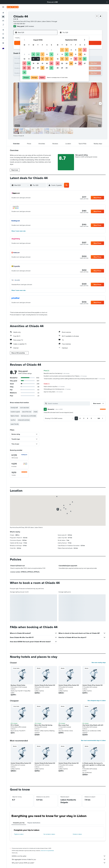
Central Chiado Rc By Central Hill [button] (45, 685)
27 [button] (38, 68)
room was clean (24, 408)
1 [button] (47, 50)
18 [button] (29, 63)
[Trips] (3, 43)
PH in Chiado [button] (15, 725)
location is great (15, 412)
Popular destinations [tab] (34, 823)
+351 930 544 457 (19, 24)
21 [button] (42, 63)
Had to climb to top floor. (54, 386)
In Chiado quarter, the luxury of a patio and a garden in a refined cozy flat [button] (94, 765)
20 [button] (38, 63)
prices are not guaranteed (47, 851)
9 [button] (51, 54)
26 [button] (33, 68)
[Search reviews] (68, 403)
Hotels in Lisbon (77, 834)
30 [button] (51, 68)
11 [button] (29, 59)
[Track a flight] (3, 34)
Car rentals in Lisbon (49, 834)
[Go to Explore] (3, 30)
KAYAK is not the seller (59, 856)
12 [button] (33, 59)
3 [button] (24, 54)
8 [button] (47, 54)
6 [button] (38, 54)
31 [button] (24, 72)
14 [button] (42, 59)
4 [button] (29, 54)
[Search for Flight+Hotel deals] (3, 25)
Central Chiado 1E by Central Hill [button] (92, 685)
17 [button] (24, 63)
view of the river (27, 412)
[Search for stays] (3, 17)
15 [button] (47, 59)
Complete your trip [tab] (19, 823)
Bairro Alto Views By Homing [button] (43, 725)
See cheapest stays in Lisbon (97, 701)
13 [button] (38, 59)
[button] (107, 2)
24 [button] (24, 68)
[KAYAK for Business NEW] (3, 38)
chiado (36, 412)
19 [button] (33, 63)
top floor (13, 420)
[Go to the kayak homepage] (13, 7)
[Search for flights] (3, 13)
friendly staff (14, 408)
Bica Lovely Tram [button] (64, 725)
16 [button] (51, 59)
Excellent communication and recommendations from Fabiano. (65, 376)
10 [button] (24, 59)
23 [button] (51, 63)
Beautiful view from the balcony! (57, 373)
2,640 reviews (29, 26)
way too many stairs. (53, 392)
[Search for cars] (3, 21)
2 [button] (51, 50)
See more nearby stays (99, 662)
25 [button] (29, 68)
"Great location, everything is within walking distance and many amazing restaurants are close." (74, 379)
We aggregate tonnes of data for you (59, 859)
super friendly (15, 424)
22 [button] (47, 63)
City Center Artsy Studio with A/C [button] (93, 725)
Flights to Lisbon (19, 834)
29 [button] (47, 68)
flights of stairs (15, 416)
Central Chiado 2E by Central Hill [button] (69, 685)
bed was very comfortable (29, 416)
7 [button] (42, 54)
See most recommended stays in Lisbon (93, 740)
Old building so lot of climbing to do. (57, 389)
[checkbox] (19, 456)
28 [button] (42, 68)
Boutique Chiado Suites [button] (18, 685)
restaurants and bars (24, 420)
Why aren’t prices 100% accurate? (59, 863)
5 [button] (33, 54)
